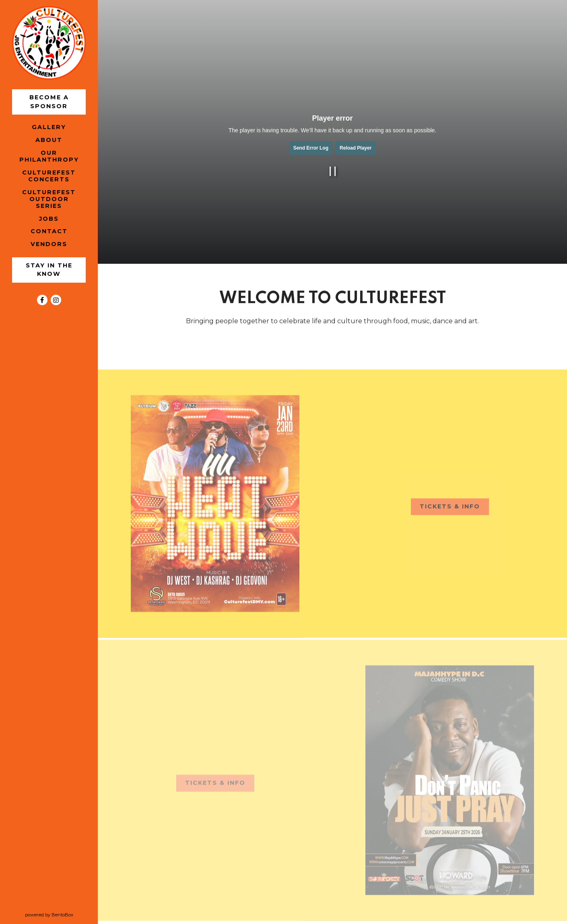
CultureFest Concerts (49, 176)
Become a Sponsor (50, 102)
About (49, 140)
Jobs (49, 219)
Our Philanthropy (49, 156)
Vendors (50, 244)
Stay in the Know (50, 270)
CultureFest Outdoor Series (49, 199)
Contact (49, 231)
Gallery (49, 127)
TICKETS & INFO (454, 509)
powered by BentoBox (62, 914)
